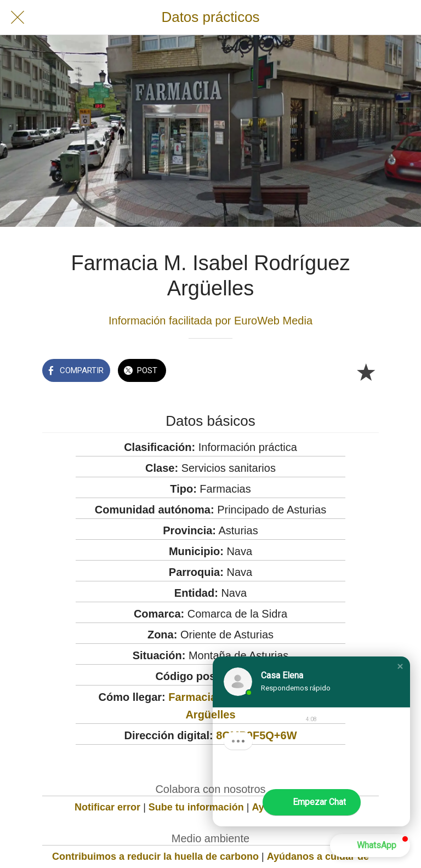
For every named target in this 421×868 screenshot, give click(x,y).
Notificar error (107, 807)
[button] (400, 666)
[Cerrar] (18, 18)
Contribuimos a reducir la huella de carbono (155, 856)
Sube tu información (196, 807)
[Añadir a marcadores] (366, 372)
